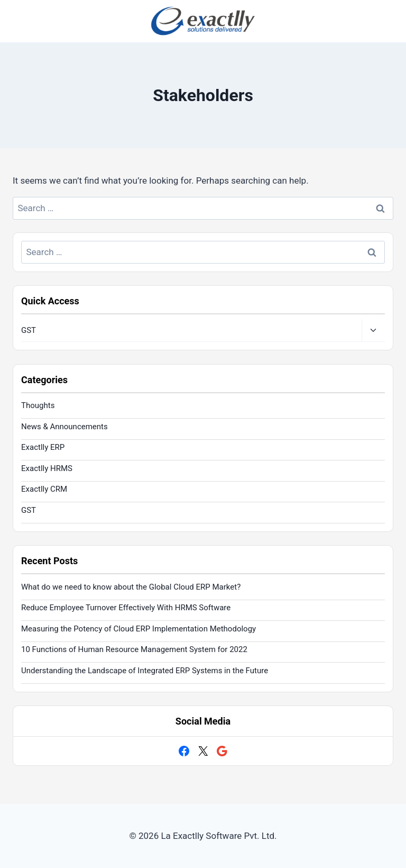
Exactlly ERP (43, 447)
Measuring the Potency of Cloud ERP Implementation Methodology (139, 629)
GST (29, 330)
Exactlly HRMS (47, 468)
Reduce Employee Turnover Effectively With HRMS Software (126, 608)
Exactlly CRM (44, 489)
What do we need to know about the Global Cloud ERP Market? (131, 587)
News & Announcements (64, 427)
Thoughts (38, 405)
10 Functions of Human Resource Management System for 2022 (134, 649)
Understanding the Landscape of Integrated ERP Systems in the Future (145, 671)
